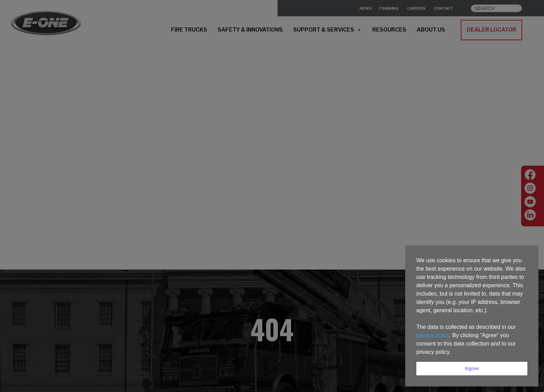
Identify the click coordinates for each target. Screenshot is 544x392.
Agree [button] (472, 368)
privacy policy (433, 335)
